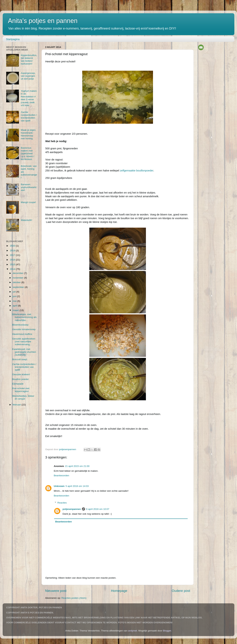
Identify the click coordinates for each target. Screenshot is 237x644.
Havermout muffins (22, 334)
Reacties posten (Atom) (74, 598)
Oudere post (181, 591)
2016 (13, 260)
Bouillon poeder (21, 379)
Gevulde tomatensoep (24, 329)
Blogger (167, 631)
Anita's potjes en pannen (43, 21)
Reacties (62, 503)
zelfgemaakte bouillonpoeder (137, 171)
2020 (13, 246)
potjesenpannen (72, 509)
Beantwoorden (61, 475)
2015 (13, 264)
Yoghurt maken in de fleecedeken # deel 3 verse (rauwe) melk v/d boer (29, 98)
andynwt (132, 631)
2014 (13, 269)
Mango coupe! (28, 202)
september (19, 287)
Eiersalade (18, 384)
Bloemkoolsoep (20, 325)
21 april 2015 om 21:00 (77, 466)
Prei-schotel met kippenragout (21, 390)
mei (15, 301)
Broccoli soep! (20, 359)
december (18, 273)
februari (17, 405)
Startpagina (13, 39)
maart (16, 310)
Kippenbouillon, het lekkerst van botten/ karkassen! (29, 60)
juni (15, 296)
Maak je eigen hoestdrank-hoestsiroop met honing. (28, 134)
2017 (13, 255)
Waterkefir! (26, 220)
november (18, 278)
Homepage (119, 591)
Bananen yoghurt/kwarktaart (28, 187)
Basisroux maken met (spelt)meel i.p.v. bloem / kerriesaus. (27, 154)
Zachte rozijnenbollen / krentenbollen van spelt (29, 116)
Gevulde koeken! (21, 374)
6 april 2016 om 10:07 (98, 509)
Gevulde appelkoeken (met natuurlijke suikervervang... (24, 342)
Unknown (59, 486)
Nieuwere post (56, 591)
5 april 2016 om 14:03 (77, 486)
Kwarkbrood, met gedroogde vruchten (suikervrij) (24, 352)
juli (15, 292)
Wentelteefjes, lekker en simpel (23, 397)
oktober (17, 282)
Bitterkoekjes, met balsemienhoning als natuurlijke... (24, 317)
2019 (13, 251)
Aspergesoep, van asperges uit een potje (28, 76)
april (15, 306)
